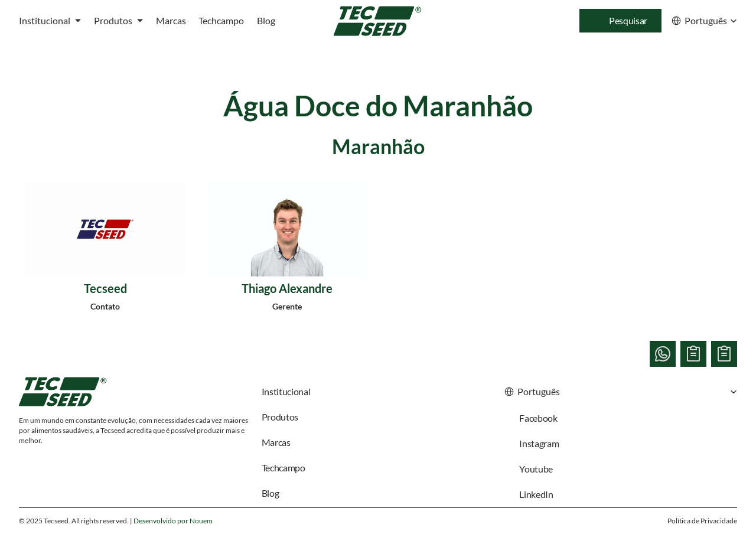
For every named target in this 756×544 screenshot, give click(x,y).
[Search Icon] (620, 21)
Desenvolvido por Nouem (173, 521)
